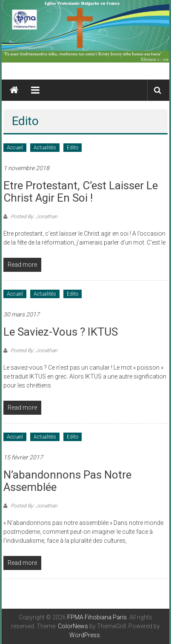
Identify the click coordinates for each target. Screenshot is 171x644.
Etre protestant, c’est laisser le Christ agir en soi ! (81, 192)
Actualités (45, 148)
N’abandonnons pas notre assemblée (67, 481)
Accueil (15, 148)
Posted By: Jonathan (33, 217)
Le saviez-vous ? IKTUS (61, 332)
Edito (73, 148)
